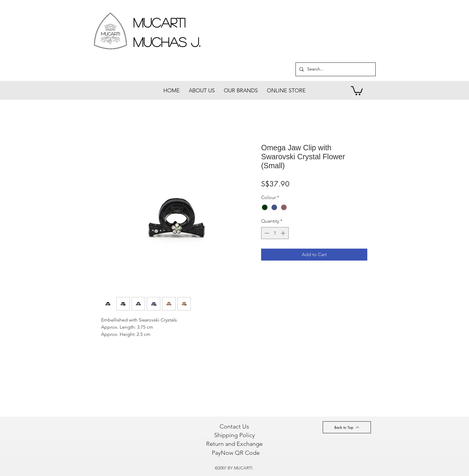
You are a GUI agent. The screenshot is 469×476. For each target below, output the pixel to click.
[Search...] (335, 69)
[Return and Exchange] (234, 444)
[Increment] (284, 233)
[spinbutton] (275, 233)
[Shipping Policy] (234, 435)
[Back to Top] (347, 427)
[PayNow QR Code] (236, 453)
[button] (357, 90)
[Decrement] (266, 233)
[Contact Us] (234, 426)
